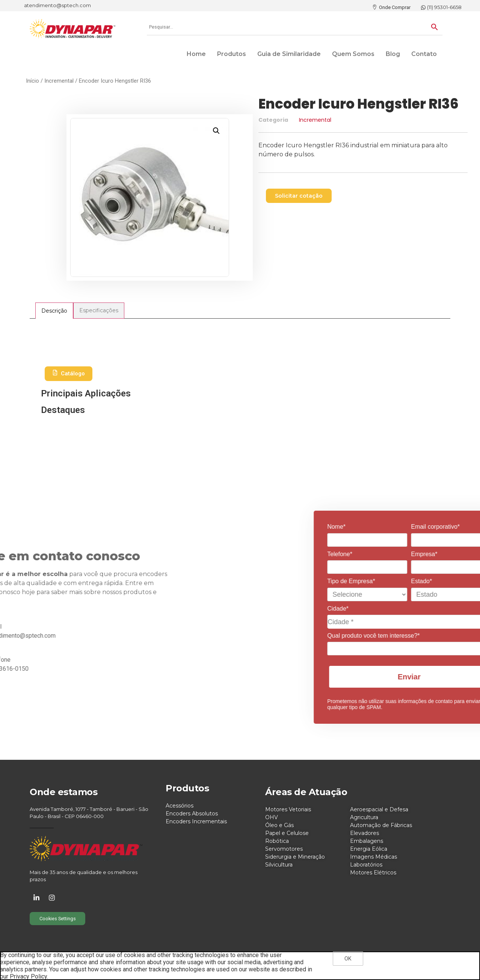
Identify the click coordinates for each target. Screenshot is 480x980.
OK (348, 959)
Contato (424, 54)
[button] (216, 131)
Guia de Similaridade (289, 54)
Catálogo (69, 374)
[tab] (54, 311)
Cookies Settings (58, 919)
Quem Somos (353, 54)
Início (32, 81)
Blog (393, 54)
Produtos (232, 54)
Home (196, 54)
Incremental (59, 81)
